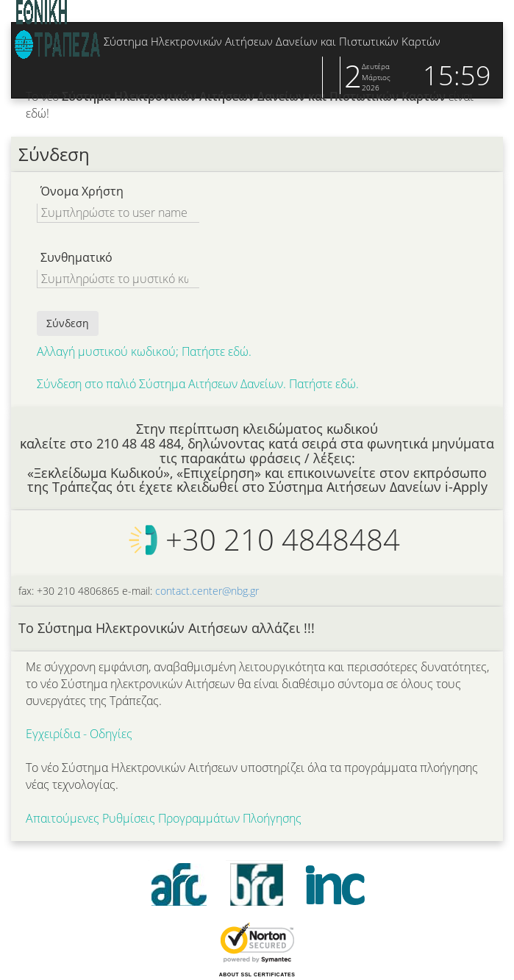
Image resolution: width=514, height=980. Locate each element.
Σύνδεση (68, 323)
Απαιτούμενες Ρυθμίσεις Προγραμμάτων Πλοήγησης (164, 818)
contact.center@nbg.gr (207, 591)
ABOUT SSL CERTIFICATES (257, 974)
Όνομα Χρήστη (82, 191)
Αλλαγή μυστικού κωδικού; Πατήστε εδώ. (144, 351)
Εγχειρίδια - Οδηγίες (79, 734)
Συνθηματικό (76, 257)
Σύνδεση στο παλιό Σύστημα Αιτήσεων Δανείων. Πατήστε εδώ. (198, 384)
